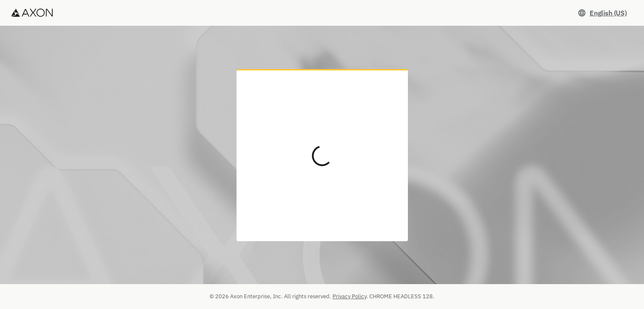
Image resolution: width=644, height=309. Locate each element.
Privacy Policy (349, 296)
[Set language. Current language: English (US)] (602, 13)
